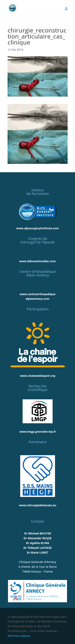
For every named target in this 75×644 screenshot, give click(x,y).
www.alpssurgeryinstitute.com (37, 228)
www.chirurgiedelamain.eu (38, 505)
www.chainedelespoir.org (38, 376)
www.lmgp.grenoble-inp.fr (38, 432)
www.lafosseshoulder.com (37, 261)
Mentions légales (19, 636)
